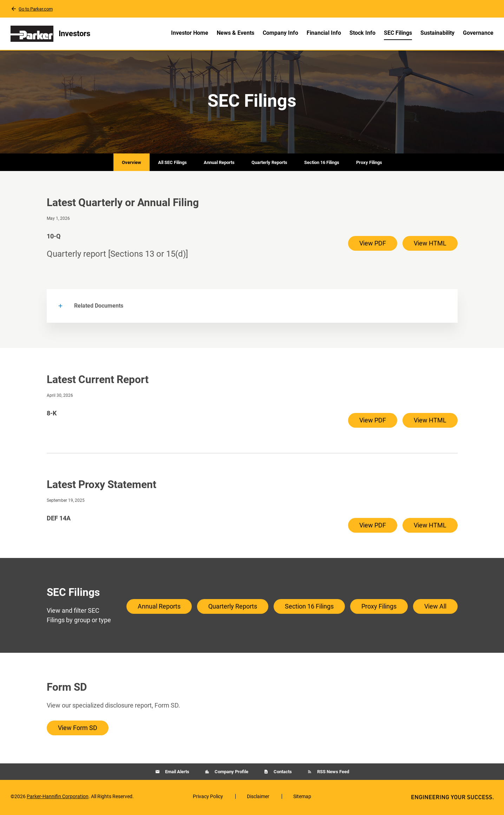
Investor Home (190, 33)
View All (435, 608)
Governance (478, 33)
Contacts (282, 774)
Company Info (280, 33)
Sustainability (437, 33)
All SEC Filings (172, 164)
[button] (252, 308)
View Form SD (78, 730)
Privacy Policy (208, 798)
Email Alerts (177, 774)
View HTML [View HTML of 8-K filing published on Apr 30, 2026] (430, 422)
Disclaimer (258, 798)
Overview (132, 164)
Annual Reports (219, 164)
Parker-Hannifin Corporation (58, 798)
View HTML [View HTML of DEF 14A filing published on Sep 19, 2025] (430, 527)
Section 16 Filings (322, 164)
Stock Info (362, 33)
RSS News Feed (333, 774)
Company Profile (231, 774)
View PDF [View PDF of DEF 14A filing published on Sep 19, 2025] (373, 527)
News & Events (235, 33)
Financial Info (324, 33)
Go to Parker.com (36, 9)
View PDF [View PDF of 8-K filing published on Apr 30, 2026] (373, 422)
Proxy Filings (369, 164)
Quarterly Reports (269, 164)
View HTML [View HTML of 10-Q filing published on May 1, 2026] (430, 245)
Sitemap (302, 798)
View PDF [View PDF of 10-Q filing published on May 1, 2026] (373, 245)
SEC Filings (398, 33)
